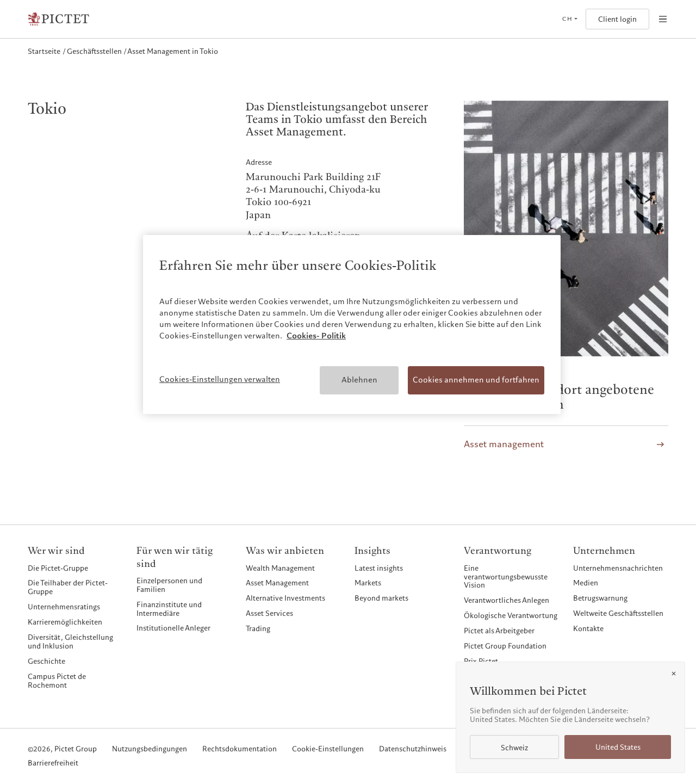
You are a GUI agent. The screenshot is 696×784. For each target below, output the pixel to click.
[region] (352, 325)
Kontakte (588, 628)
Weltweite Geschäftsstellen (618, 613)
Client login (617, 19)
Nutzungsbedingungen (150, 749)
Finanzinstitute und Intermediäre (169, 609)
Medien (586, 583)
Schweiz (514, 748)
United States (618, 747)
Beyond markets (381, 598)
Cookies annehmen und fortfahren (476, 380)
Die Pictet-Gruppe (58, 568)
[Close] (674, 674)
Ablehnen (359, 380)
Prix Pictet (481, 661)
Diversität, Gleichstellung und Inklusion (70, 641)
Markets (368, 583)
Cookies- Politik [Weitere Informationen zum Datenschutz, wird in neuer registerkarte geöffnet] (316, 336)
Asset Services (269, 613)
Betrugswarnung (600, 598)
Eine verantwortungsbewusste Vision (506, 577)
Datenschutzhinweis (413, 749)
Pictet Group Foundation (505, 646)
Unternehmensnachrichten (618, 568)
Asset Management (277, 583)
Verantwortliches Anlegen (507, 600)
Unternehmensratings (64, 607)
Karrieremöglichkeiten (65, 622)
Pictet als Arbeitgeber (499, 631)
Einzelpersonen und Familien (169, 585)
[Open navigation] (663, 19)
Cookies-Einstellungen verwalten (220, 379)
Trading (258, 628)
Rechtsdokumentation (240, 749)
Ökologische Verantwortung (511, 615)
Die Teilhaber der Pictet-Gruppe (68, 587)
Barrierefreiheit (53, 763)
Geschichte (46, 661)
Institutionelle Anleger (173, 628)
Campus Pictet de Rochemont (57, 681)
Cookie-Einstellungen (328, 749)
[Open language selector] (570, 19)
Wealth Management (280, 568)
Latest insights (379, 568)
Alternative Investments (285, 598)
